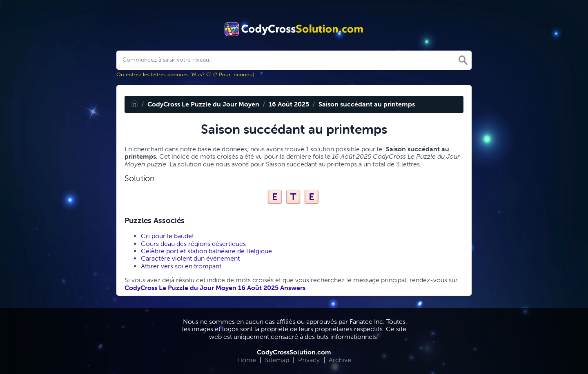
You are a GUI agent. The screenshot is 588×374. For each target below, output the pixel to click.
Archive (340, 360)
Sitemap (277, 360)
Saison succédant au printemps (367, 104)
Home (247, 360)
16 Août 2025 (289, 104)
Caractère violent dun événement (190, 258)
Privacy (309, 360)
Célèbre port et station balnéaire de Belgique (206, 251)
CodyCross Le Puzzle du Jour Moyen (203, 104)
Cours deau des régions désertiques (193, 244)
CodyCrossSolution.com (294, 352)
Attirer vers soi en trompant (181, 266)
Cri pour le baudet (167, 236)
